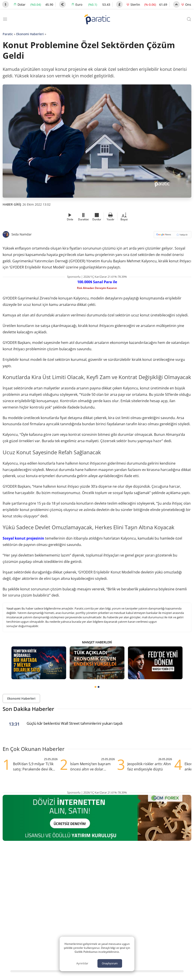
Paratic (8, 34)
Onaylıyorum (110, 963)
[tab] (95, 687)
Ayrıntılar (82, 963)
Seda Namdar (22, 234)
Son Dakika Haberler (28, 709)
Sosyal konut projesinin (23, 538)
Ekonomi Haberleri (30, 34)
